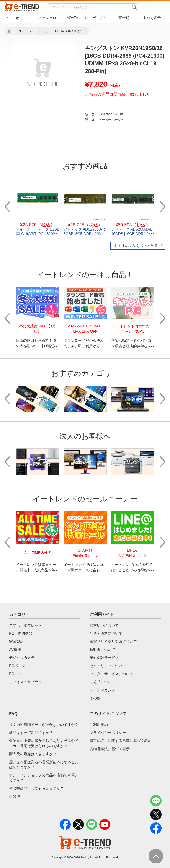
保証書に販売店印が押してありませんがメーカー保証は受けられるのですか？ (44, 743)
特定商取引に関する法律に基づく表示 (121, 741)
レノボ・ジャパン (98, 18)
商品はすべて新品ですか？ (31, 733)
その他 (95, 698)
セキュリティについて (108, 666)
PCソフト (17, 674)
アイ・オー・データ (18, 18)
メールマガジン (102, 690)
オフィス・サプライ (26, 682)
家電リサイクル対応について (113, 641)
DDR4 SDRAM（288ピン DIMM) (71, 31)
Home (8, 31)
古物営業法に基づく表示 (110, 749)
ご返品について (102, 682)
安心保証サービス (104, 658)
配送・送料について (106, 634)
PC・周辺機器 (21, 634)
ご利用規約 (99, 725)
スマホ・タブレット (26, 626)
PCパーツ (25, 31)
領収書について (102, 650)
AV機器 (15, 650)
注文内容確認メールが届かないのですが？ (44, 725)
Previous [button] (7, 207)
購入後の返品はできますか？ (33, 754)
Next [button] (163, 207)
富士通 (124, 18)
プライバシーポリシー (108, 733)
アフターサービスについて (111, 674)
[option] (43, 73)
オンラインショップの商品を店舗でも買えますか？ (44, 778)
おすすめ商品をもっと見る (136, 246)
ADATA (73, 18)
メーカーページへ (111, 120)
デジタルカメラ (22, 658)
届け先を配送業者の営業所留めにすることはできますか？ (44, 765)
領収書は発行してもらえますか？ (36, 788)
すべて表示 (152, 18)
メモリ (43, 31)
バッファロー (49, 18)
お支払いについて (104, 626)
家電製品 (16, 641)
